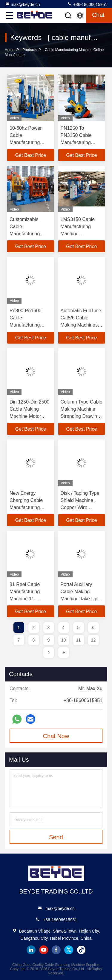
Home (10, 50)
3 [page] (49, 627)
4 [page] (64, 627)
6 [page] (93, 627)
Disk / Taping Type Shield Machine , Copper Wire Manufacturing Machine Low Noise (82, 507)
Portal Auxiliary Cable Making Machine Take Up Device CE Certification (79, 599)
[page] (49, 653)
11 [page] (79, 640)
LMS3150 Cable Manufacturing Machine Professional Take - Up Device (81, 234)
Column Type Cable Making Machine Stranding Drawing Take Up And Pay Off (82, 416)
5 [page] (79, 627)
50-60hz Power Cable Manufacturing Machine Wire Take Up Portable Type (30, 142)
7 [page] (19, 640)
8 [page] (34, 640)
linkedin (31, 950)
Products (29, 50)
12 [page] (93, 640)
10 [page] (64, 640)
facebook (56, 950)
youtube (44, 950)
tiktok (81, 950)
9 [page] (49, 640)
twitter (69, 950)
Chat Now (56, 736)
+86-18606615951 (87, 4)
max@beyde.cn (22, 4)
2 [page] (34, 627)
